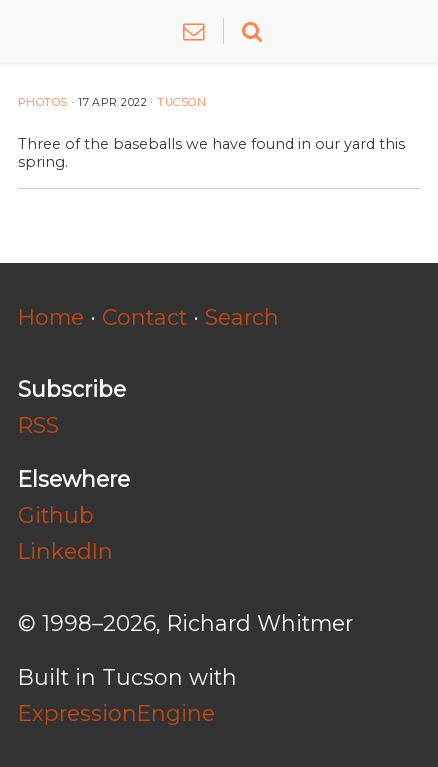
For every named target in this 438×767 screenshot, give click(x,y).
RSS (38, 425)
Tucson (181, 102)
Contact (144, 317)
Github (56, 515)
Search (242, 317)
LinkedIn (65, 551)
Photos (43, 102)
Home (51, 317)
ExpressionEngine (116, 713)
